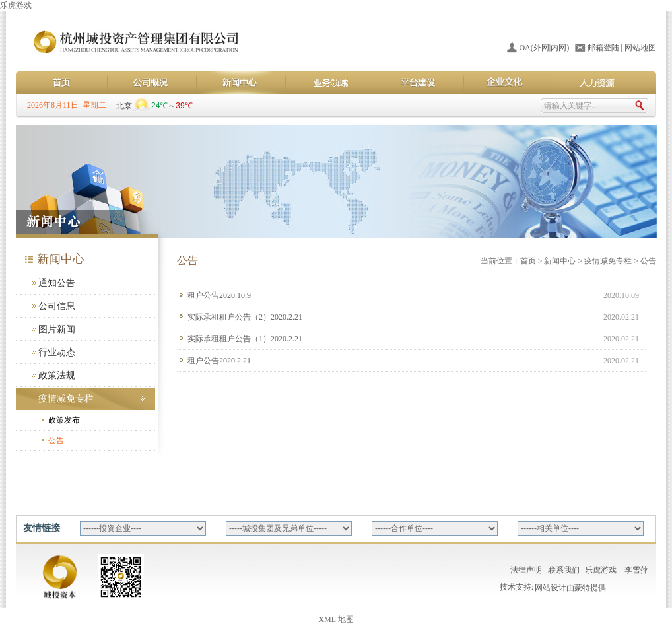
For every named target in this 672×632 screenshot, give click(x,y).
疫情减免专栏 (66, 399)
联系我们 (564, 570)
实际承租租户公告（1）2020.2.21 (245, 339)
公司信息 (57, 306)
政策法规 (57, 375)
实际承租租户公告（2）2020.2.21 (245, 317)
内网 (558, 48)
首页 (528, 261)
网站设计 (551, 589)
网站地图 (640, 48)
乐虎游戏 (16, 5)
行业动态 (57, 352)
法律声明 (526, 570)
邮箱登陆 (603, 48)
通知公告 (57, 283)
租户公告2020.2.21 (219, 361)
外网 (541, 48)
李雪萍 (636, 570)
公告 (56, 440)
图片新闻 (57, 329)
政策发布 (64, 420)
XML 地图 (336, 619)
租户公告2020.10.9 (219, 295)
